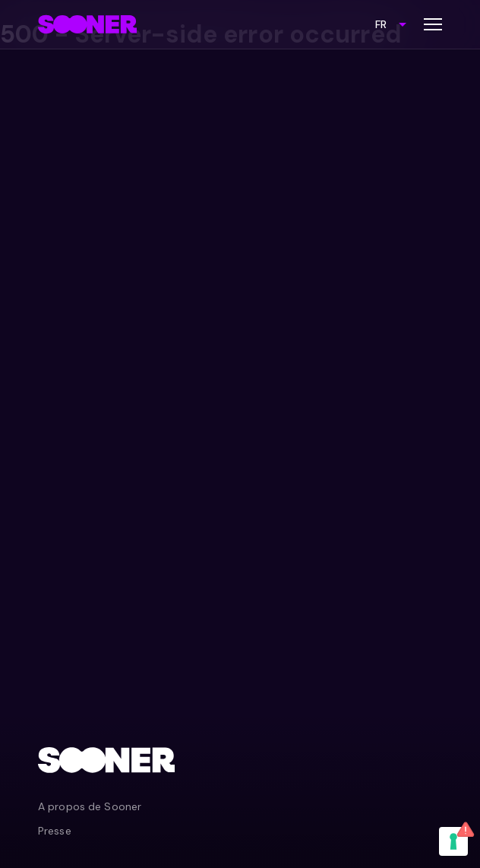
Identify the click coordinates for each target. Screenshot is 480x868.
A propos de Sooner (90, 806)
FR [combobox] (381, 24)
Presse (55, 831)
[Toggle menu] (433, 24)
